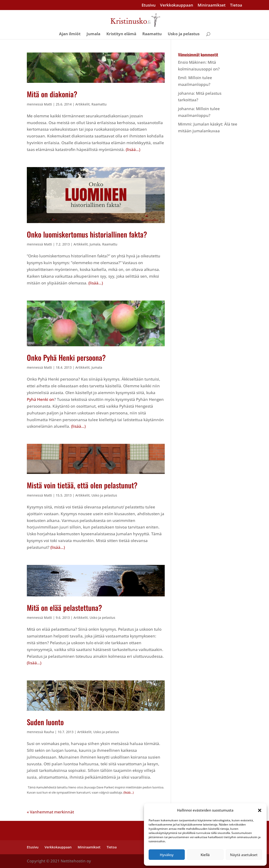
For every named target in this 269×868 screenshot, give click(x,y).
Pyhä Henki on (40, 399)
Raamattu (152, 34)
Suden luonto (45, 722)
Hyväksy (167, 855)
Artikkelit (82, 104)
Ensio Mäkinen (192, 62)
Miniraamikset (212, 5)
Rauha (49, 732)
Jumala (93, 34)
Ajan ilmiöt (70, 34)
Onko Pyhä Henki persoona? (66, 357)
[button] (260, 810)
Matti (48, 104)
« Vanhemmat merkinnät (50, 812)
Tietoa (236, 5)
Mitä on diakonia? (52, 94)
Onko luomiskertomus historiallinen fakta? (87, 234)
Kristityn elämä (121, 34)
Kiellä (205, 855)
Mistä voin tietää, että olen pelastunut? (82, 485)
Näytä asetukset (244, 855)
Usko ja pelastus (184, 34)
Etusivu (149, 5)
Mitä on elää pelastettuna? (64, 608)
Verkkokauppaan (177, 5)
